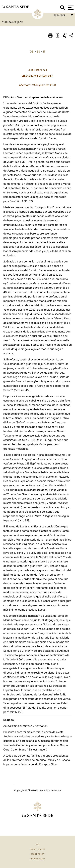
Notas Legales (37, 849)
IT (44, 52)
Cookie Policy (37, 854)
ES (38, 52)
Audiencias (9, 22)
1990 (20, 22)
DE (32, 52)
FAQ (38, 845)
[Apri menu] (70, 8)
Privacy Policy (37, 859)
